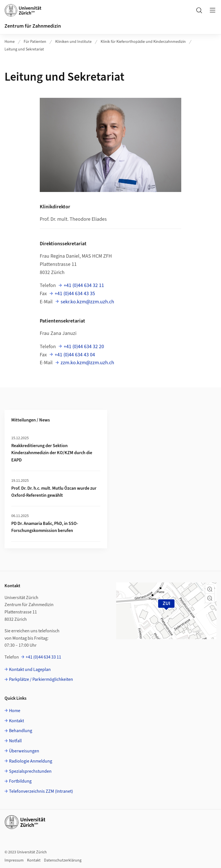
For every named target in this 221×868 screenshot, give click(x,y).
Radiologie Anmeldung (31, 761)
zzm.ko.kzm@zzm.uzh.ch (87, 363)
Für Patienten (35, 42)
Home (10, 42)
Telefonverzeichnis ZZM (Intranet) (41, 791)
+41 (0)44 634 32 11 (84, 285)
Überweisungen (24, 751)
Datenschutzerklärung (63, 860)
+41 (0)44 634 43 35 (75, 294)
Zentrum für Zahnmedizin (33, 26)
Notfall (15, 741)
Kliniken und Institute (73, 42)
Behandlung (21, 731)
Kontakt (16, 721)
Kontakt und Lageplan (30, 670)
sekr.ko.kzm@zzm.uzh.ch (87, 302)
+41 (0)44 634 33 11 (43, 657)
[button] (210, 589)
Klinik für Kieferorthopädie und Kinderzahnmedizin (143, 42)
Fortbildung (20, 781)
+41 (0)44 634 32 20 (84, 347)
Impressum (14, 860)
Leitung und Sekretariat (24, 49)
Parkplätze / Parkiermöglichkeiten (41, 679)
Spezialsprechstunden (30, 771)
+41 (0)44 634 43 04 (75, 355)
